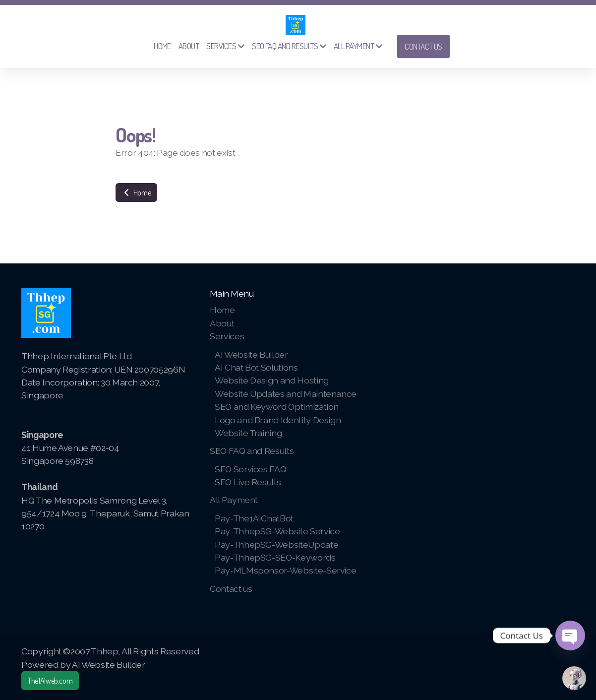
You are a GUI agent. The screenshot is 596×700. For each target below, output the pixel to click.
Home (136, 192)
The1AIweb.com (50, 681)
